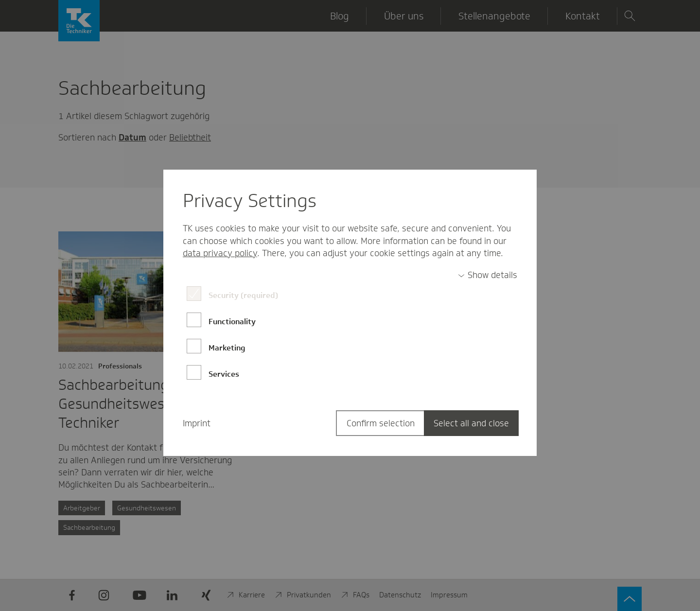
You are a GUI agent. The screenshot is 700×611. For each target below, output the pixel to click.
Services (224, 374)
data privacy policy (220, 253)
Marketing (227, 348)
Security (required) (243, 295)
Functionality (232, 322)
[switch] (488, 275)
